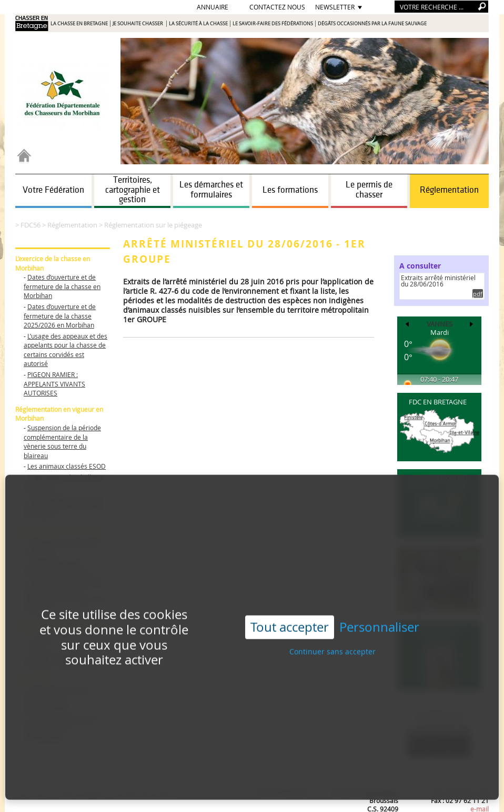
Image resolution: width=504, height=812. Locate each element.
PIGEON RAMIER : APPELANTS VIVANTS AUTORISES (54, 384)
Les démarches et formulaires (211, 190)
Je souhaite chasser (138, 24)
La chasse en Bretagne (79, 24)
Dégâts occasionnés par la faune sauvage (372, 24)
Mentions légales (81, 794)
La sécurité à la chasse (198, 24)
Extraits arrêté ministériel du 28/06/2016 (438, 281)
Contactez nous (277, 7)
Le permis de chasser (369, 190)
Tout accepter (290, 607)
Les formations (290, 190)
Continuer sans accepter (332, 632)
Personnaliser (379, 607)
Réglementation (449, 190)
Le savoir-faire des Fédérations (273, 24)
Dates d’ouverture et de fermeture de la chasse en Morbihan (62, 286)
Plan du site (32, 794)
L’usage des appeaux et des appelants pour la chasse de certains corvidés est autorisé (65, 350)
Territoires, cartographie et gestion (133, 190)
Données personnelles (145, 794)
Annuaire (213, 7)
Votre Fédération (53, 190)
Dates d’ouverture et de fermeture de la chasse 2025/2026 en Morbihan (60, 316)
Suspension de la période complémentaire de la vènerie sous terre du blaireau (62, 442)
